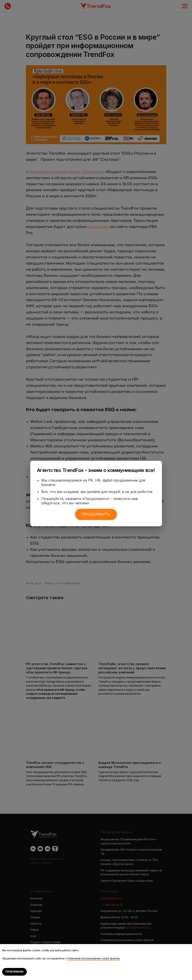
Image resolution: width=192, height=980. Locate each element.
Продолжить (96, 514)
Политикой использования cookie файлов (93, 959)
